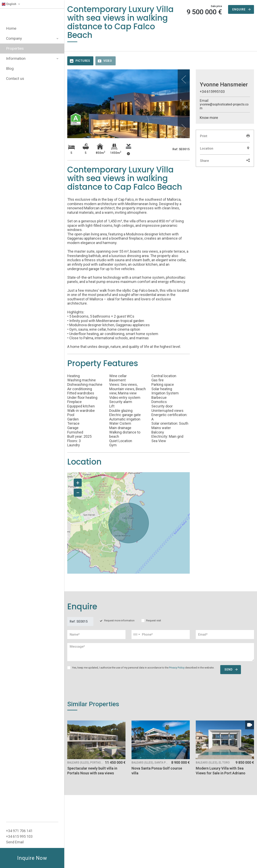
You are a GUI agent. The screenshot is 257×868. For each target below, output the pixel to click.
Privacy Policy (177, 668)
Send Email (15, 842)
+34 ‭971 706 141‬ (19, 831)
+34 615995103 (212, 92)
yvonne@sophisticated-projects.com (224, 106)
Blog (10, 68)
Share (225, 161)
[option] (128, 119)
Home (11, 28)
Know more (209, 118)
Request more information (119, 620)
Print (225, 136)
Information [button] (32, 58)
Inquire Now (32, 858)
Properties (15, 48)
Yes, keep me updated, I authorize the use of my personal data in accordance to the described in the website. (143, 668)
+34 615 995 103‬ (19, 836)
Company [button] (32, 38)
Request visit (154, 620)
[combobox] (161, 635)
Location (225, 148)
